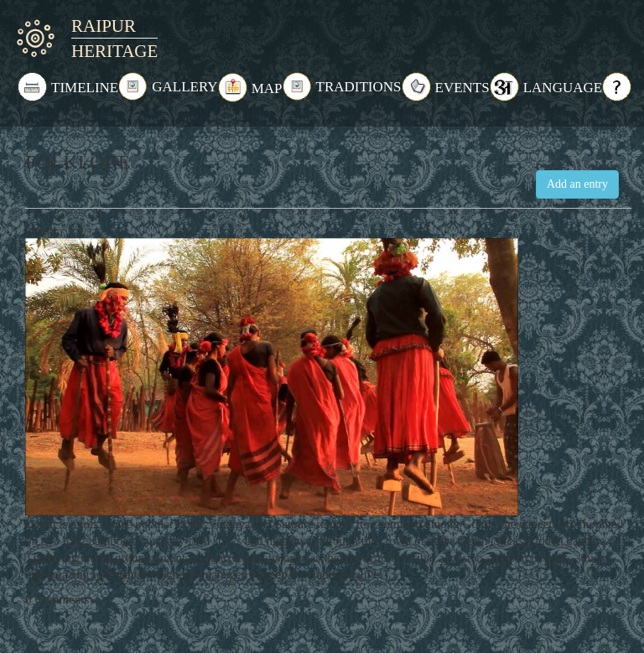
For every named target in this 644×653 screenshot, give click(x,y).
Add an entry (577, 184)
